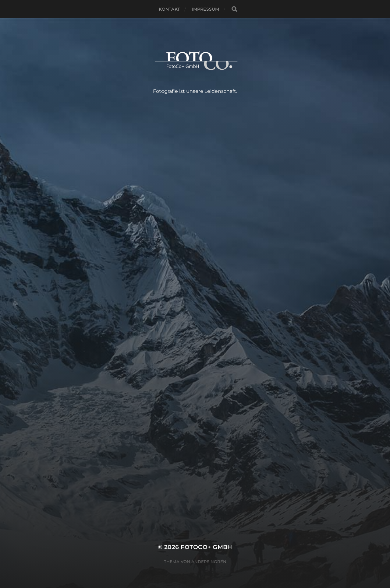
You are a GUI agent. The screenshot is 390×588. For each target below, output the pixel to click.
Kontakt (169, 9)
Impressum (206, 9)
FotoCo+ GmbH (206, 547)
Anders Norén (209, 562)
